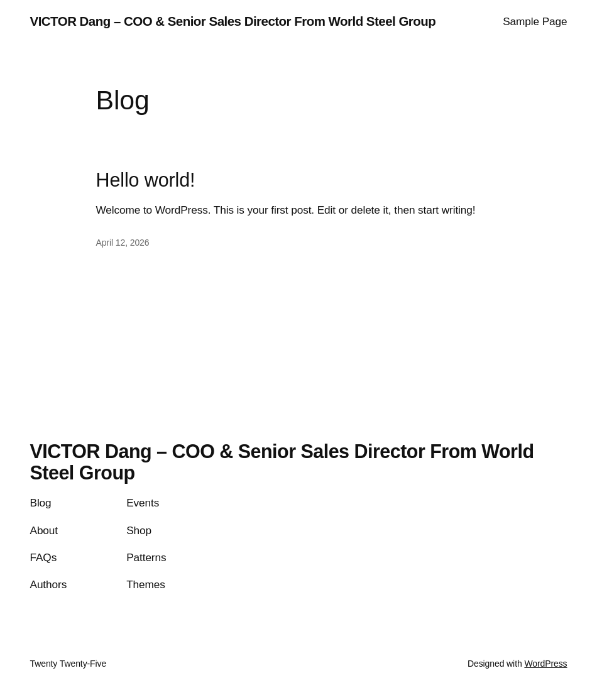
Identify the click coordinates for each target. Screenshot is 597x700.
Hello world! (146, 180)
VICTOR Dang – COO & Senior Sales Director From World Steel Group (233, 21)
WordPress (545, 664)
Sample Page (535, 21)
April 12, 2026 (123, 243)
